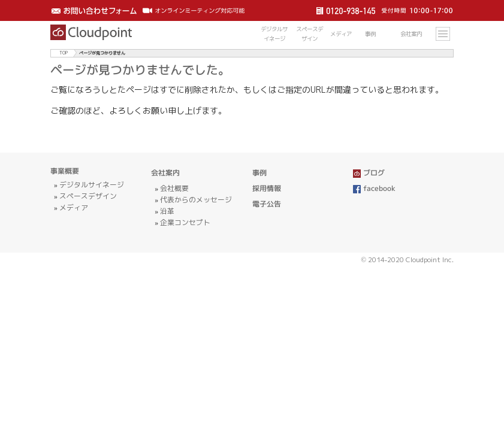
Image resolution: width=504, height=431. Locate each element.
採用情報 (267, 188)
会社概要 (174, 188)
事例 (259, 173)
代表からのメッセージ (196, 200)
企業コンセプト (185, 222)
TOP (64, 53)
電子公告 (267, 204)
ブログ (369, 173)
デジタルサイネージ (92, 185)
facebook (375, 188)
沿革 (167, 211)
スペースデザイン (88, 196)
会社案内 (165, 173)
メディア (74, 207)
